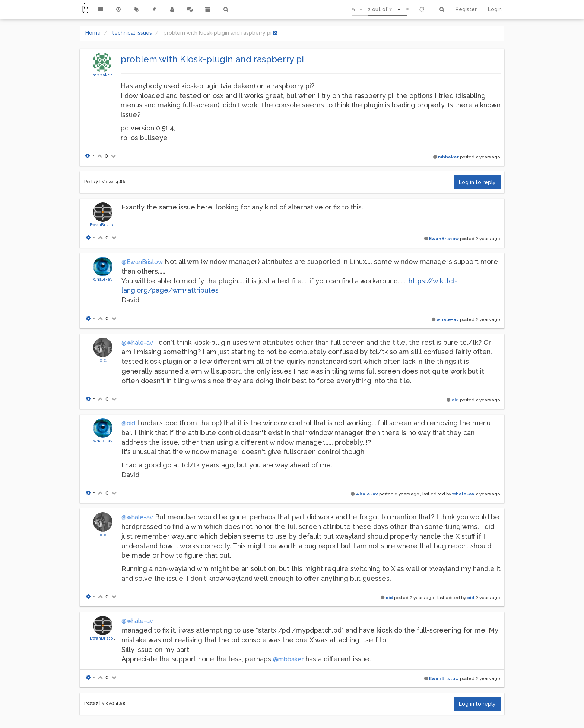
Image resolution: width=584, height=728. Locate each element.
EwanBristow (103, 225)
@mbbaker (288, 659)
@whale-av (137, 343)
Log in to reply (477, 182)
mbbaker (102, 75)
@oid (128, 423)
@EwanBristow (142, 262)
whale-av (103, 279)
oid (103, 360)
